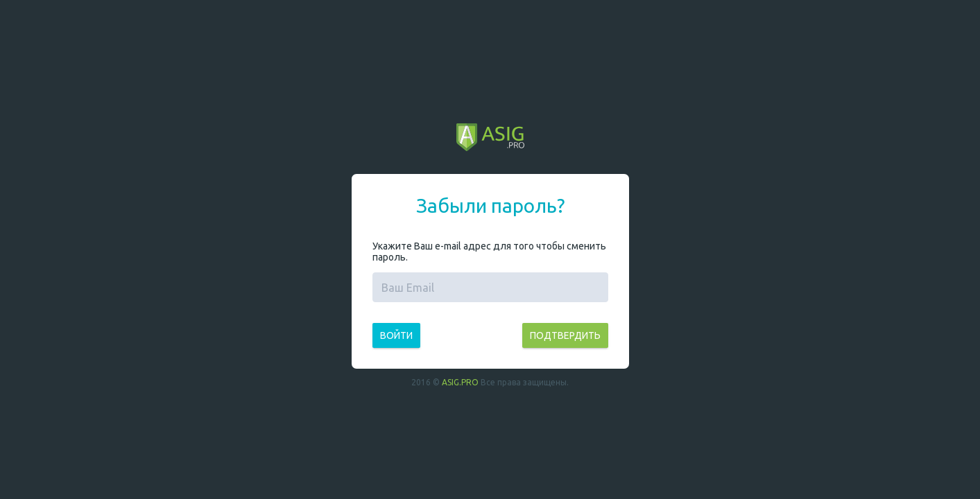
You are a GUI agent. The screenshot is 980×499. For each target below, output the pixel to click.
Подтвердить (565, 335)
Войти (396, 335)
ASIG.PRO (460, 382)
